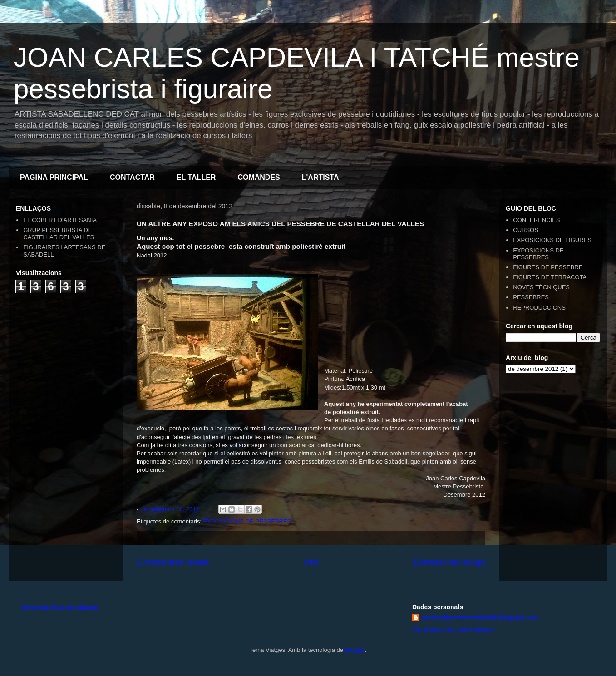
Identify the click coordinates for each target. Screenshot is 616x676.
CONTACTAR (132, 177)
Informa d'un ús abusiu (61, 607)
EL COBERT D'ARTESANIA (60, 220)
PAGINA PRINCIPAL (54, 177)
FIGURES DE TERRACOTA (550, 277)
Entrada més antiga (449, 562)
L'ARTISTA (320, 177)
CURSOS (526, 230)
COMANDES (259, 177)
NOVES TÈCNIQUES (541, 287)
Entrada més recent (173, 562)
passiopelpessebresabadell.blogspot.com (480, 617)
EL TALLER (196, 177)
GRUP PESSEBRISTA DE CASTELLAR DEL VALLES (59, 234)
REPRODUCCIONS (539, 308)
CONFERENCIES (536, 220)
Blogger (355, 650)
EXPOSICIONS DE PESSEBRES (247, 521)
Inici (311, 562)
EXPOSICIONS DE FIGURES (552, 240)
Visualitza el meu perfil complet (453, 629)
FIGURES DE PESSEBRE (548, 267)
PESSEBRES (531, 297)
